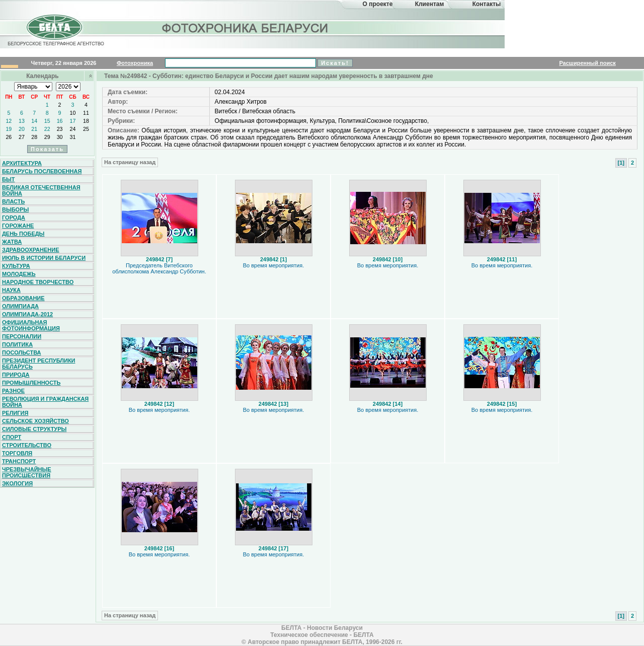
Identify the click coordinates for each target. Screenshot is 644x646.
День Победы (23, 234)
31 (73, 137)
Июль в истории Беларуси (44, 258)
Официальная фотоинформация (31, 325)
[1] (621, 163)
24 (73, 129)
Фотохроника (135, 63)
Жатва (12, 242)
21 (34, 129)
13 (22, 121)
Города (14, 218)
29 (47, 137)
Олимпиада (20, 306)
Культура (16, 266)
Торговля (17, 453)
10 (73, 113)
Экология (17, 483)
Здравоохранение (31, 250)
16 (60, 121)
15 (47, 121)
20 (22, 129)
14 (34, 121)
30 (60, 137)
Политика (17, 344)
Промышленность (31, 383)
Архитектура (22, 163)
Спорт (12, 437)
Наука (11, 290)
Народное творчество (38, 282)
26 (9, 137)
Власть (13, 201)
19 (9, 129)
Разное (13, 391)
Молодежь (19, 274)
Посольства (22, 352)
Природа (16, 375)
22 (47, 129)
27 (22, 137)
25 (86, 129)
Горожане (18, 226)
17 (73, 121)
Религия (15, 413)
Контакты (487, 4)
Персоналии (22, 336)
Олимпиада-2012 (27, 314)
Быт (8, 179)
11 (86, 113)
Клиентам (430, 4)
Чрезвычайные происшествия (27, 472)
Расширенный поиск (587, 63)
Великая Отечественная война (41, 190)
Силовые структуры (34, 429)
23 (60, 129)
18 (86, 121)
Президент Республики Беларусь (39, 364)
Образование (23, 298)
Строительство (27, 445)
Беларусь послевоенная (42, 171)
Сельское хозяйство (35, 421)
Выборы (15, 209)
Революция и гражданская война (45, 402)
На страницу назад (130, 162)
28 (34, 137)
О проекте (378, 4)
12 (9, 121)
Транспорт (19, 461)
